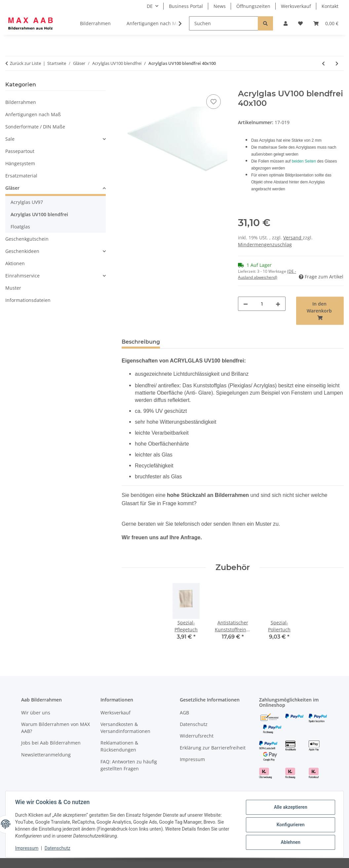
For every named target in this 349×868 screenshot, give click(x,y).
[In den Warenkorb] (127, 85)
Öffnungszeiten (253, 6)
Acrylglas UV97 (27, 202)
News (220, 6)
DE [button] (150, 6)
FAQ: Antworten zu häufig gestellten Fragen (129, 765)
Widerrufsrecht (197, 736)
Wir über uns (36, 713)
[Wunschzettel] (300, 23)
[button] (286, 23)
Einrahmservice (22, 276)
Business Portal (186, 6)
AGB (184, 713)
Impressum (28, 848)
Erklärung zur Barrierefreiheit (213, 748)
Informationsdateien (28, 300)
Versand (293, 238)
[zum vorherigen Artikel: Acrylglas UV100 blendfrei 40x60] (323, 63)
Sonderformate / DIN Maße (35, 127)
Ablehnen (289, 842)
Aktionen (15, 263)
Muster (13, 288)
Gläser (12, 188)
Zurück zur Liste (25, 63)
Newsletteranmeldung (46, 755)
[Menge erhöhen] (278, 304)
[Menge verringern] (246, 304)
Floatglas (20, 227)
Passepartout (20, 151)
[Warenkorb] (326, 23)
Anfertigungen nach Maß (33, 114)
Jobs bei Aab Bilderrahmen (51, 743)
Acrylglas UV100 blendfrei (39, 214)
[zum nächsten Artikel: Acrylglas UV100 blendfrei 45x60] (337, 63)
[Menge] (262, 304)
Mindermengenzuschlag (265, 244)
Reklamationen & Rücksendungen (119, 746)
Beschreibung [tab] (141, 342)
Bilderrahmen (21, 102)
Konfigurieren (289, 825)
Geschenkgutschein (27, 239)
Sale (10, 139)
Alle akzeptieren (289, 807)
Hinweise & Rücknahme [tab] (203, 342)
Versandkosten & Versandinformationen (125, 728)
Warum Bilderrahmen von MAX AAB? (56, 728)
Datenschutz (58, 848)
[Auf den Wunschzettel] (213, 102)
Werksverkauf (296, 6)
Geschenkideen (22, 251)
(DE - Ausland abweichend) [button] (267, 274)
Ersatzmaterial (21, 176)
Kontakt (330, 6)
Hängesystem (20, 163)
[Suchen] (224, 23)
